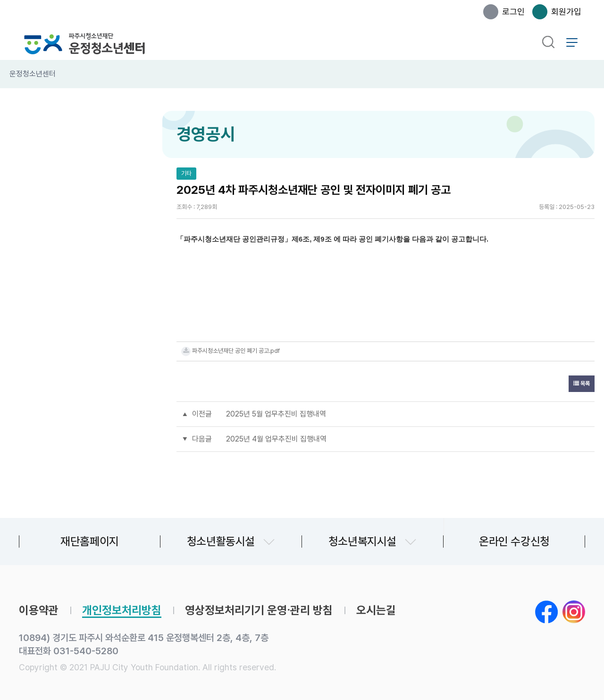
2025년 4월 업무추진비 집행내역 (276, 439)
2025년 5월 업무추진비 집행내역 (276, 414)
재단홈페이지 (90, 541)
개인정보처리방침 (122, 610)
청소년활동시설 (221, 541)
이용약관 (39, 610)
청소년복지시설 (362, 541)
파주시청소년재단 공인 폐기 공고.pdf (236, 351)
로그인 (513, 12)
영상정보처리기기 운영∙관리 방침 (259, 610)
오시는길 (376, 610)
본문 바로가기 (0, 0)
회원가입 (566, 12)
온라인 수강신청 (514, 541)
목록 (582, 383)
